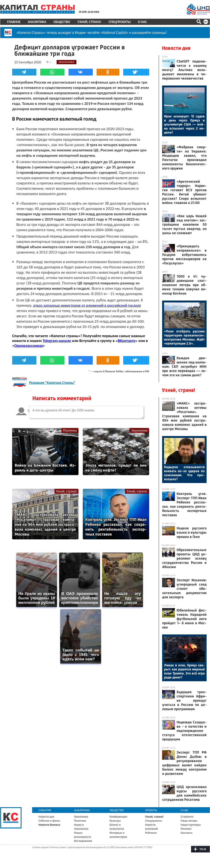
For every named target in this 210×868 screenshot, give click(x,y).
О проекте (187, 817)
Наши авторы (189, 821)
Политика (70, 430)
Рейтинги (151, 833)
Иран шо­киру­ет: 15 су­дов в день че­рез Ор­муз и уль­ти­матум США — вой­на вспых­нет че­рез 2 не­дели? (184, 124)
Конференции (118, 817)
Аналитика (37, 22)
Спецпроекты (120, 22)
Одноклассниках (29, 345)
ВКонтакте (126, 340)
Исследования (83, 841)
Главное (14, 22)
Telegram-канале (57, 340)
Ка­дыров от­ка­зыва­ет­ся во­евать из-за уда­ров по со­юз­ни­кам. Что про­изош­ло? (184, 473)
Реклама (186, 829)
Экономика (139, 430)
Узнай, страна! (89, 22)
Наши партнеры (191, 825)
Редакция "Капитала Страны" (52, 383)
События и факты (49, 821)
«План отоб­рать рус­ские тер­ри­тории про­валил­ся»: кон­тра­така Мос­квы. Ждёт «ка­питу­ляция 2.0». (184, 337)
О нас (142, 22)
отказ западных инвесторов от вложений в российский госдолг (87, 305)
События (45, 810)
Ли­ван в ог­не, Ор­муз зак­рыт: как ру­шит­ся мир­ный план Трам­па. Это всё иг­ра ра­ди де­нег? (184, 671)
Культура (115, 821)
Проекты (151, 810)
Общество (62, 22)
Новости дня (176, 48)
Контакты (187, 833)
